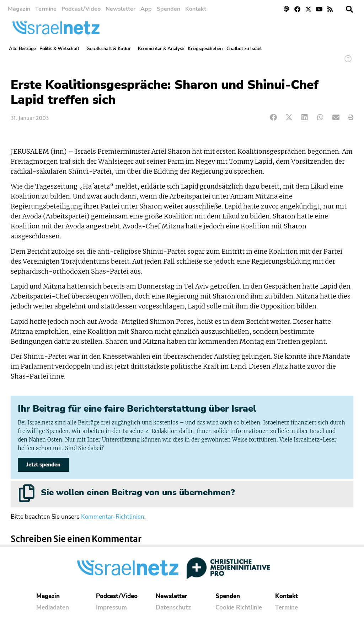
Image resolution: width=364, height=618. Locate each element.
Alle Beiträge (22, 49)
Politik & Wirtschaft (61, 49)
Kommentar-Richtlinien (113, 517)
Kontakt (196, 9)
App (146, 9)
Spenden (168, 9)
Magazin (19, 9)
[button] (349, 9)
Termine (46, 9)
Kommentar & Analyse (161, 49)
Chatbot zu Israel (244, 49)
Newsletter (121, 9)
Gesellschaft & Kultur (110, 49)
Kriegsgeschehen (205, 49)
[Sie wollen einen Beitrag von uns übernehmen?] (27, 493)
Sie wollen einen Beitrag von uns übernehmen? (138, 492)
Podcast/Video (81, 9)
